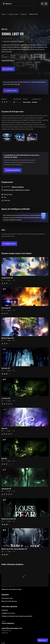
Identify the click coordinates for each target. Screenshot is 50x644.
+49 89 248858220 (8, 623)
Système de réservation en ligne (11, 589)
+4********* (7, 187)
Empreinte (5, 610)
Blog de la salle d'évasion (9, 601)
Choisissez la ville (7, 598)
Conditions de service (8, 613)
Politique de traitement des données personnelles (17, 616)
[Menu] (44, 4)
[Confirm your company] (13, 170)
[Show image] (7, 138)
